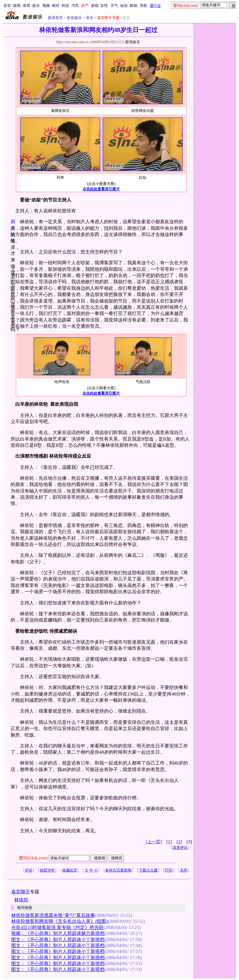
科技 (65, 6)
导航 (143, 6)
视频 (46, 6)
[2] (179, 842)
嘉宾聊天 (21, 892)
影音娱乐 (74, 18)
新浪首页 (55, 18)
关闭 (184, 870)
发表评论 (180, 848)
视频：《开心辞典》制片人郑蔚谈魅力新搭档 (58, 933)
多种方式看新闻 (118, 870)
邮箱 (134, 6)
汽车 (75, 6)
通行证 (155, 6)
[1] (169, 842)
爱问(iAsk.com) (33, 858)
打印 (169, 870)
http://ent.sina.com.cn (73, 42)
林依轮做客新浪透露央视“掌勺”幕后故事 (53, 915)
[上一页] (154, 842)
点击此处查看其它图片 (101, 189)
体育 (26, 6)
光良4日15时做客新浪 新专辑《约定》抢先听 (57, 927)
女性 (104, 6)
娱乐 (36, 6)
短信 (124, 6)
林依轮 (21, 900)
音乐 (89, 18)
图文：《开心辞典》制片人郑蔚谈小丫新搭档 (58, 940)
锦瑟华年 (47, 870)
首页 (7, 6)
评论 (29, 870)
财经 (56, 6)
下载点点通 (148, 870)
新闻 (17, 6)
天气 (114, 6)
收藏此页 (70, 870)
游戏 (95, 6)
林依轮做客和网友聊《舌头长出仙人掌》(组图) (59, 921)
